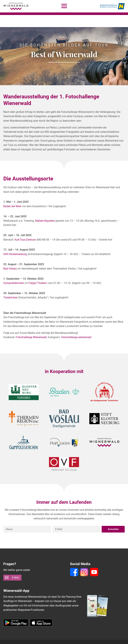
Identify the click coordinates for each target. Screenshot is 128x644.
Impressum (38, 639)
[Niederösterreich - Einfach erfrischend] (112, 6)
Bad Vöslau (10, 256)
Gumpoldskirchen (14, 271)
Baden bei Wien (12, 194)
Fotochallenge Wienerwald (31, 325)
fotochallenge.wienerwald (76, 325)
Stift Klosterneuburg (15, 242)
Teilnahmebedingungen (16, 639)
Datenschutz (55, 639)
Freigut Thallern (38, 271)
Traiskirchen (10, 285)
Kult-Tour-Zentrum (25, 228)
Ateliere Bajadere (45, 209)
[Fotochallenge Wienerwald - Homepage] (16, 6)
